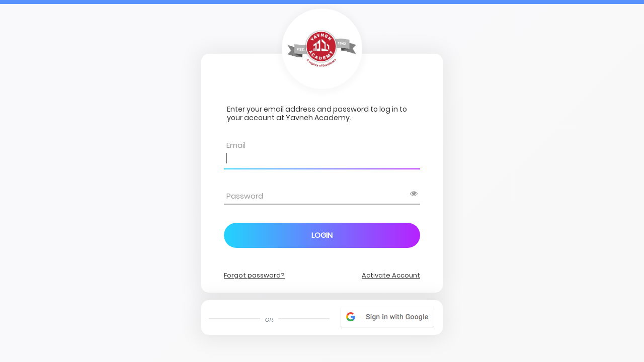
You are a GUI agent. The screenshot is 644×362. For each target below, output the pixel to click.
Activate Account (391, 275)
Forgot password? (254, 275)
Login (322, 235)
